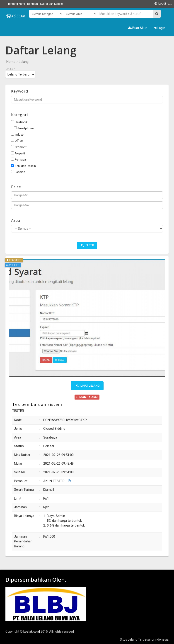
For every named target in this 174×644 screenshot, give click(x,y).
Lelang (24, 62)
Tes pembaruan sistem (37, 404)
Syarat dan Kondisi (52, 4)
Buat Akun (138, 28)
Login (160, 28)
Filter (88, 245)
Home (11, 62)
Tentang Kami (16, 4)
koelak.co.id (32, 632)
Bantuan (33, 4)
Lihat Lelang (88, 386)
